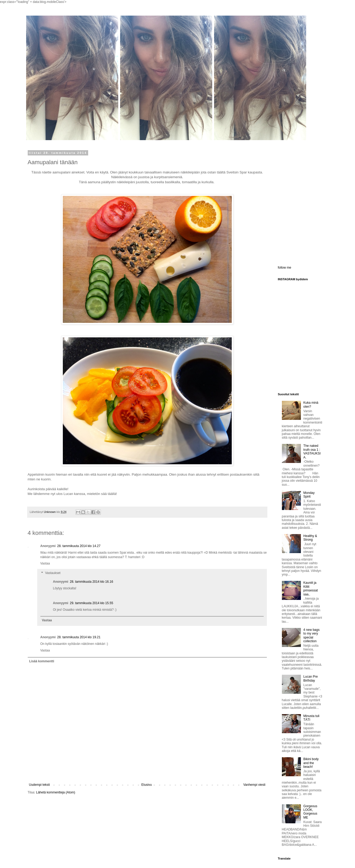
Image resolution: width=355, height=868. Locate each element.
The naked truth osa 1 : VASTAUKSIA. (312, 451)
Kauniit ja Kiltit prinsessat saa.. (311, 588)
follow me (285, 268)
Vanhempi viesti (254, 785)
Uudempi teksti (39, 785)
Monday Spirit (309, 495)
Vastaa (45, 563)
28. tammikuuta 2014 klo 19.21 (79, 637)
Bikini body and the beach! (311, 763)
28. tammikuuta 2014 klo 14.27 (79, 546)
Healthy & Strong (310, 538)
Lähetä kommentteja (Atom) (56, 792)
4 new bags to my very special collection (311, 635)
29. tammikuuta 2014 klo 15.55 (92, 603)
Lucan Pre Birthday (311, 678)
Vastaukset (53, 573)
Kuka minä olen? (311, 405)
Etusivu (147, 785)
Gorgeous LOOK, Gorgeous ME (310, 812)
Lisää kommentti (42, 661)
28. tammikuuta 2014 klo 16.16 (92, 582)
